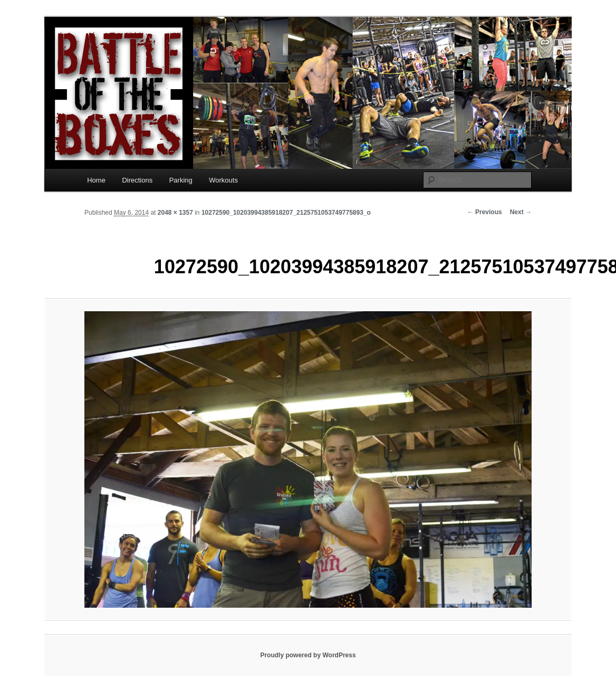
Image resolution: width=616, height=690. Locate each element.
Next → (521, 212)
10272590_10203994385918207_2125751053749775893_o (286, 213)
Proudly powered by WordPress (308, 655)
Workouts (223, 180)
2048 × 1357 (175, 213)
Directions (137, 180)
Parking (181, 180)
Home (96, 180)
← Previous (485, 212)
